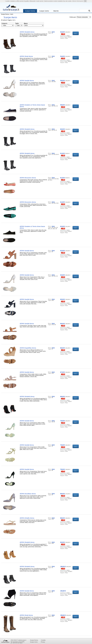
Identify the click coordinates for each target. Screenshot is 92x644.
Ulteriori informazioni (78, 1)
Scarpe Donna (30, 11)
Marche (56, 11)
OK (85, 1)
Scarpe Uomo (44, 11)
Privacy (43, 642)
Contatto (43, 640)
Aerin (12, 14)
